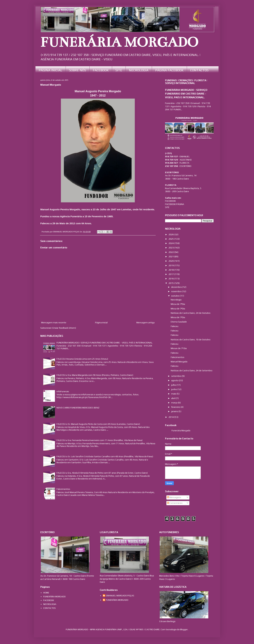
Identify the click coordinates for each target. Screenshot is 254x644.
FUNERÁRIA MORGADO (119, 42)
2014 (171, 417)
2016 (171, 279)
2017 (171, 274)
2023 (171, 248)
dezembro (177, 287)
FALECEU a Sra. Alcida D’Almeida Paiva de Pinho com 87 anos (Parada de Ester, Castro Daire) (102, 473)
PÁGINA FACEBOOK (169, 70)
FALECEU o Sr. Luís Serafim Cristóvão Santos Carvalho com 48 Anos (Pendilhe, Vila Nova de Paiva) (105, 456)
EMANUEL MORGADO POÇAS (120, 596)
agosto (175, 380)
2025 (171, 239)
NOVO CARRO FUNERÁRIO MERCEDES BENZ (78, 408)
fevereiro (176, 407)
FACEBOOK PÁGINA (175, 204)
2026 (171, 234)
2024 (171, 243)
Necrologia (176, 300)
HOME (46, 593)
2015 (171, 283)
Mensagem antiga (145, 322)
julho (174, 385)
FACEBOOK (101, 70)
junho (174, 389)
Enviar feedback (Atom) (64, 328)
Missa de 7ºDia (178, 304)
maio (174, 394)
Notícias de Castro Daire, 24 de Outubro (191, 313)
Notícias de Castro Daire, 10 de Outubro (191, 340)
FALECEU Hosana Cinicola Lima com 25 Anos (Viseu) (82, 359)
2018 (171, 270)
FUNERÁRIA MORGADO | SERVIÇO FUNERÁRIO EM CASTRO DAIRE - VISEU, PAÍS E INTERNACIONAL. (105, 343)
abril (174, 398)
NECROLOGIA (139, 70)
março (175, 403)
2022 (171, 252)
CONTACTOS (199, 70)
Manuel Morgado (179, 362)
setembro (177, 376)
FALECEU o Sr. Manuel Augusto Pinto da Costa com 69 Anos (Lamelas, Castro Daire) (98, 424)
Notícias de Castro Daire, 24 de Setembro (192, 370)
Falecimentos (63, 489)
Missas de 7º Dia (179, 348)
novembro (177, 291)
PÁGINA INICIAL (50, 70)
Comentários (175, 503)
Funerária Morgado (181, 430)
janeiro (175, 411)
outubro (176, 296)
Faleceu (175, 326)
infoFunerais (63, 391)
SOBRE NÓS (78, 70)
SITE (119, 70)
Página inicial (101, 322)
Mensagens (174, 497)
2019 (171, 265)
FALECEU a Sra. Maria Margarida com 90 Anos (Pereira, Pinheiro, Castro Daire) (95, 375)
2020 (171, 261)
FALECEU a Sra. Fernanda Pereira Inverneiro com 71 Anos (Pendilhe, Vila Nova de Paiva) (100, 440)
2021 (171, 256)
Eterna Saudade (179, 322)
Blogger (184, 629)
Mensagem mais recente (54, 322)
